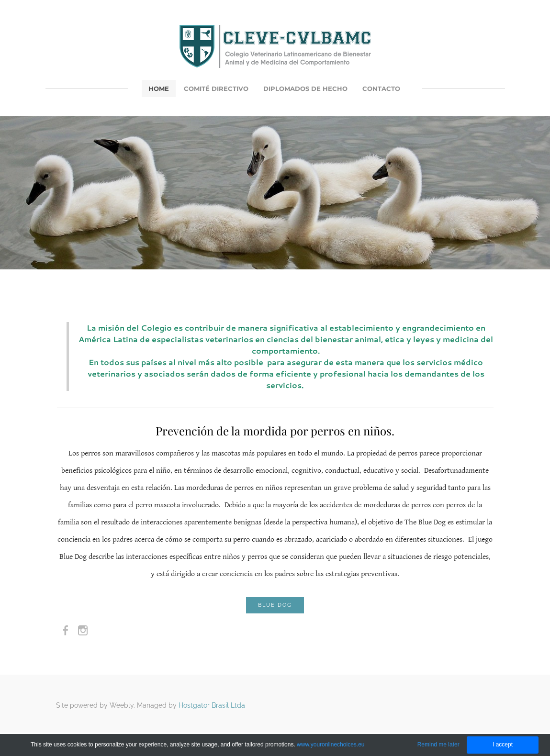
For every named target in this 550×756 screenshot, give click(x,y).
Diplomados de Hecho (305, 89)
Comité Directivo (216, 89)
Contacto (381, 89)
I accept (503, 745)
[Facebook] (66, 631)
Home (159, 89)
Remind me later (438, 745)
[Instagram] (83, 631)
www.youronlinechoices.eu (331, 745)
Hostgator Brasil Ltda (212, 705)
